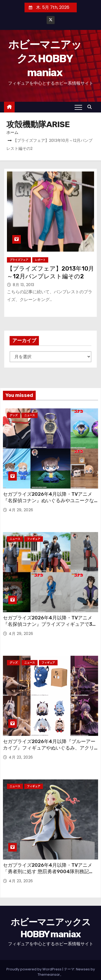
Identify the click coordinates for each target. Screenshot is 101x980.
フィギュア (34, 539)
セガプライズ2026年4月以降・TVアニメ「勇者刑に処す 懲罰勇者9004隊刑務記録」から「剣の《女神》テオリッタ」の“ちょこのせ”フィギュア (50, 875)
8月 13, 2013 (24, 285)
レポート (40, 260)
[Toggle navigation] (78, 107)
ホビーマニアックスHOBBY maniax (45, 59)
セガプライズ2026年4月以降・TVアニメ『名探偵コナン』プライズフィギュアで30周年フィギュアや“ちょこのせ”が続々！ (49, 624)
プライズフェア (19, 260)
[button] (91, 107)
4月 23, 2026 (21, 757)
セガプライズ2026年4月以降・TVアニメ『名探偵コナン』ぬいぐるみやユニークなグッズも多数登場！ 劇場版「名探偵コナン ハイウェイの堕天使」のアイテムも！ (49, 504)
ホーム (12, 132)
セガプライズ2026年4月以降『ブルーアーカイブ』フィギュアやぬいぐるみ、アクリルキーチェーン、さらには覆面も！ (49, 748)
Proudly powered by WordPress (34, 969)
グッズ (14, 415)
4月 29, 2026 (21, 510)
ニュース (30, 415)
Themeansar (49, 975)
